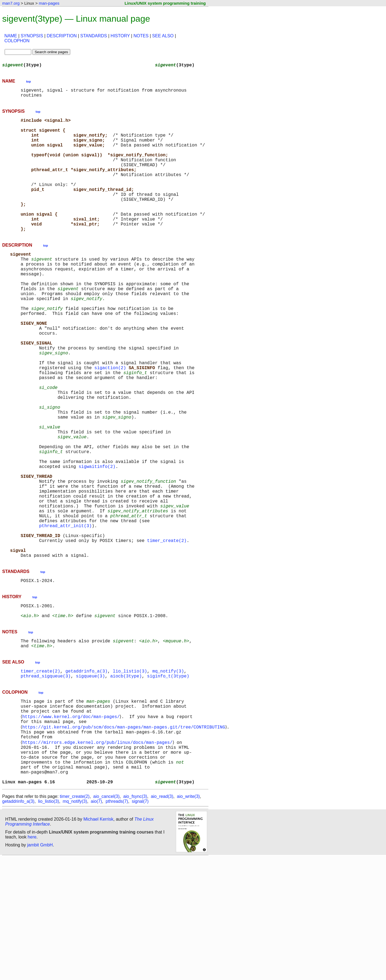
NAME (11, 36)
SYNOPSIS (32, 36)
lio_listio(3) (130, 775)
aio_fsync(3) (135, 919)
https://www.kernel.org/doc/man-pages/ (72, 826)
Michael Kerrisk (98, 941)
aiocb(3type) (126, 781)
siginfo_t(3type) (168, 781)
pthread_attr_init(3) (65, 615)
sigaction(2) (110, 422)
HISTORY (120, 36)
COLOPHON (17, 41)
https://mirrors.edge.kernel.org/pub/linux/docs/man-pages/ (98, 856)
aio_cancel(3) (106, 919)
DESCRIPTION (62, 36)
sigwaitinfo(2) (97, 543)
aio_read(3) (162, 919)
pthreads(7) (117, 924)
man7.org (11, 3)
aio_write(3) (188, 919)
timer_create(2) (167, 634)
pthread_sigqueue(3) (46, 781)
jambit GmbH (40, 967)
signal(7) (140, 924)
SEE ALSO (163, 36)
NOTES (141, 36)
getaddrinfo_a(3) (86, 775)
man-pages (49, 3)
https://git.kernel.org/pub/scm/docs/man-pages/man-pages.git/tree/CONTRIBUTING (125, 838)
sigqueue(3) (91, 781)
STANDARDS (94, 36)
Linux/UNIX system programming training (165, 3)
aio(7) (96, 924)
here (32, 959)
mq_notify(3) (168, 775)
